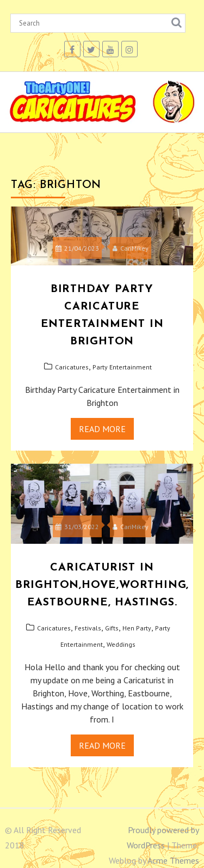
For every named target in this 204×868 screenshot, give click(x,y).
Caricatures (72, 367)
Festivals (88, 628)
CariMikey (131, 248)
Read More (102, 429)
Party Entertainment (122, 367)
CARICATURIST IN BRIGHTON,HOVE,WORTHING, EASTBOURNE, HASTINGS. (102, 585)
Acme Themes (173, 860)
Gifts (112, 628)
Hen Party (137, 628)
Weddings (121, 644)
